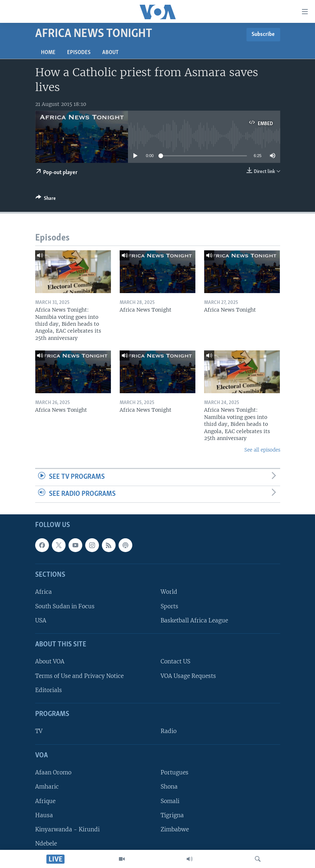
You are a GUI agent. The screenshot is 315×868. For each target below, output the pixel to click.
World (169, 592)
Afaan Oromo (53, 773)
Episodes (79, 53)
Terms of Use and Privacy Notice (79, 676)
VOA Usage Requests (188, 676)
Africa (43, 592)
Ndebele (46, 844)
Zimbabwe (175, 829)
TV (39, 731)
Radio (169, 731)
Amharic (47, 787)
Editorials (49, 690)
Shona (169, 787)
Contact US (175, 662)
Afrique (45, 801)
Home (48, 53)
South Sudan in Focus (65, 606)
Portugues (175, 773)
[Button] (46, 199)
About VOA (50, 662)
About (110, 53)
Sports (169, 606)
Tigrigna (172, 815)
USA (41, 620)
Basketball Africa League (194, 620)
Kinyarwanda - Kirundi (67, 829)
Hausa (44, 815)
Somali (170, 801)
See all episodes (262, 450)
